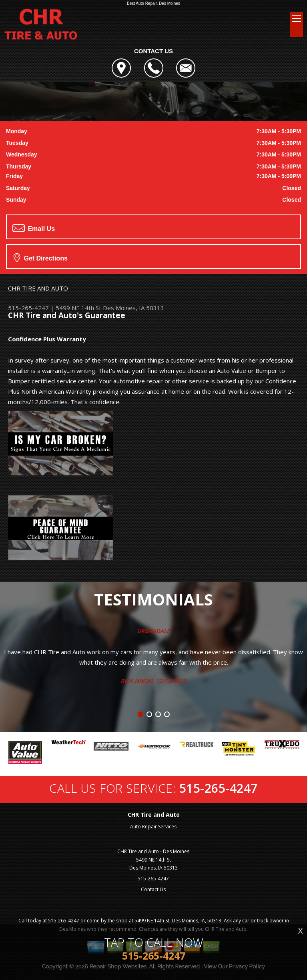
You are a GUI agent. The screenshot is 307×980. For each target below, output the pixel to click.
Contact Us (153, 889)
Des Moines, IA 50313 (133, 308)
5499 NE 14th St (78, 308)
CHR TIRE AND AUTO (38, 288)
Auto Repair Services (153, 827)
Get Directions (41, 257)
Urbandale (154, 631)
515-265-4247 (28, 308)
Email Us (34, 228)
